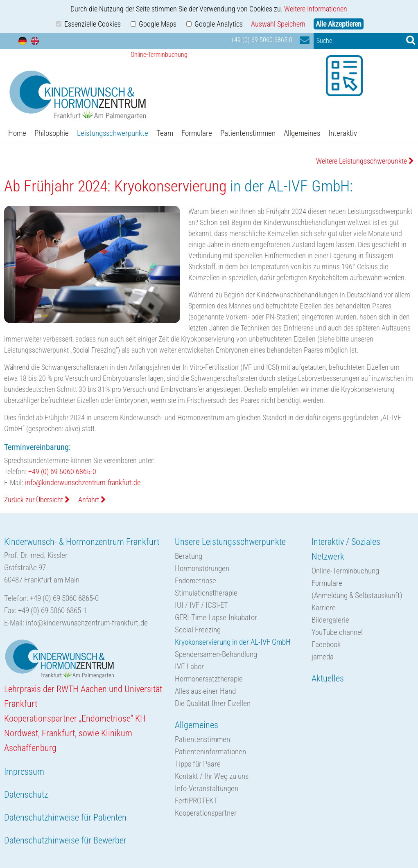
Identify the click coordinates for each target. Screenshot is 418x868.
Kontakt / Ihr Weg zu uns (212, 776)
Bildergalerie (330, 620)
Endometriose (195, 581)
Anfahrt (92, 500)
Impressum (24, 772)
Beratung (189, 556)
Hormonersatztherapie (209, 679)
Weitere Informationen (316, 9)
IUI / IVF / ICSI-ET (201, 605)
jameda (323, 657)
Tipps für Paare (198, 764)
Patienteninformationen (210, 752)
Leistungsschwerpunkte (113, 133)
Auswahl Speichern (278, 24)
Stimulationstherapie (206, 593)
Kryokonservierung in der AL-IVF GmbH (233, 642)
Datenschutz (26, 795)
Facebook (326, 644)
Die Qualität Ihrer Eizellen (213, 703)
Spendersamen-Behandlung (216, 654)
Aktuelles (328, 678)
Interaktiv (343, 133)
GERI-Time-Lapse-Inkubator (216, 617)
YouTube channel (337, 632)
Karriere (324, 608)
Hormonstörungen (202, 568)
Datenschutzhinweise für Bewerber (65, 840)
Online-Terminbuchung (345, 571)
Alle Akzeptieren (339, 24)
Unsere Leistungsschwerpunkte (230, 542)
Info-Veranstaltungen (207, 788)
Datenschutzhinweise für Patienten (65, 817)
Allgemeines (302, 133)
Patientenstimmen (248, 133)
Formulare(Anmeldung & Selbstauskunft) (357, 589)
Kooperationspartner (206, 813)
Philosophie (52, 133)
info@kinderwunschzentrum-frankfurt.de (83, 482)
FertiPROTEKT (196, 801)
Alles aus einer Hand (205, 691)
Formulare (197, 133)
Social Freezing (198, 630)
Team (165, 133)
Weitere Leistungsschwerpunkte (365, 161)
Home (17, 133)
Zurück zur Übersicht (37, 500)
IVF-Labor (189, 667)
